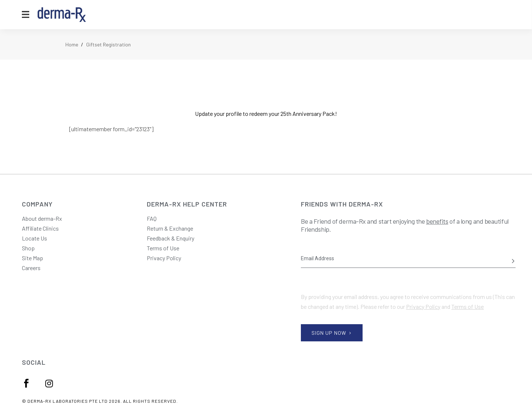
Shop (28, 248)
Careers (31, 268)
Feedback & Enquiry (171, 238)
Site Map (32, 258)
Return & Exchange (170, 228)
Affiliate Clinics (40, 228)
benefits (437, 221)
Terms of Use (163, 248)
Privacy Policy (164, 258)
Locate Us (35, 238)
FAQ (152, 218)
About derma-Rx (42, 218)
